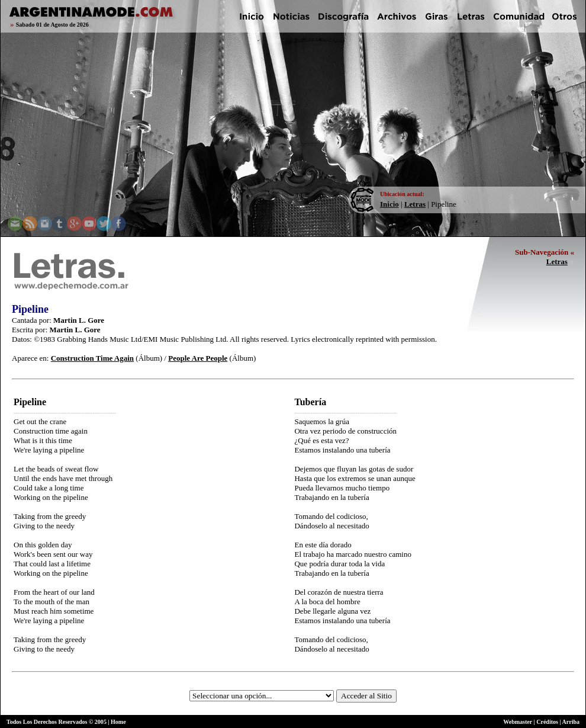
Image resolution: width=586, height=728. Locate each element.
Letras (415, 204)
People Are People (198, 358)
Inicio (389, 204)
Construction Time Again (92, 358)
